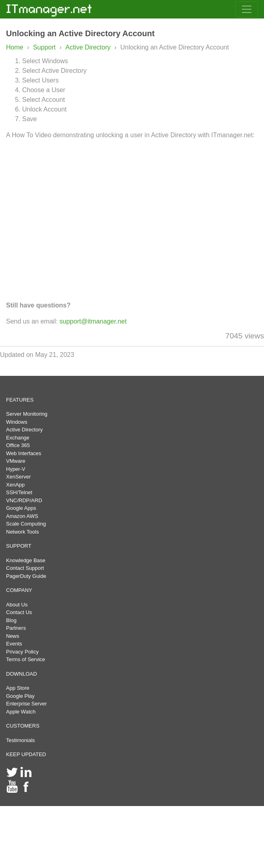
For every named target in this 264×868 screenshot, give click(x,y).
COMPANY (19, 590)
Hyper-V (16, 469)
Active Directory (89, 47)
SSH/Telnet (19, 492)
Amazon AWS (22, 516)
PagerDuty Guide (26, 576)
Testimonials (21, 740)
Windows (17, 422)
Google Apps (21, 508)
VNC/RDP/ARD (24, 500)
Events (14, 644)
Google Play (20, 696)
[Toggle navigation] (247, 9)
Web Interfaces (24, 453)
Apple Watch (21, 712)
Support (44, 47)
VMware (16, 461)
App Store (18, 688)
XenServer (18, 477)
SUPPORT (19, 546)
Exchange (18, 438)
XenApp (15, 485)
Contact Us (19, 612)
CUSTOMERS (23, 726)
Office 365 (18, 445)
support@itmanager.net (93, 321)
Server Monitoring (27, 414)
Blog (11, 620)
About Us (17, 605)
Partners (16, 628)
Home (15, 47)
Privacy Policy (22, 652)
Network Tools (22, 532)
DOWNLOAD (22, 674)
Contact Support (25, 568)
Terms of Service (26, 659)
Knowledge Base (26, 560)
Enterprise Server (26, 704)
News (13, 636)
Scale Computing (26, 524)
